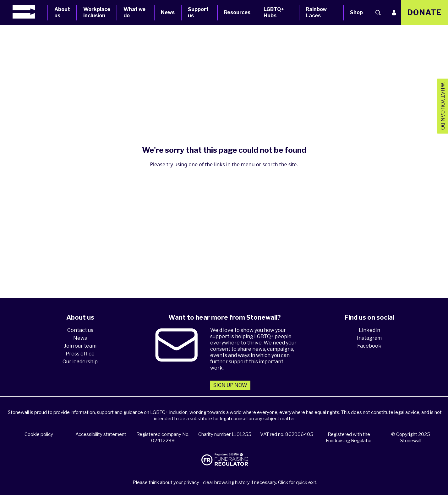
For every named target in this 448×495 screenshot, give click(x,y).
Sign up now (230, 385)
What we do (134, 12)
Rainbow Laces (316, 12)
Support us (198, 12)
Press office (80, 354)
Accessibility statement (101, 434)
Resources (237, 12)
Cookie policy (39, 434)
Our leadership (80, 362)
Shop (356, 12)
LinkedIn (369, 330)
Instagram (369, 338)
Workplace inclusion (97, 12)
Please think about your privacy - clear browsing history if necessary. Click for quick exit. (225, 482)
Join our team (80, 346)
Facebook (369, 346)
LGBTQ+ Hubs (274, 12)
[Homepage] (30, 12)
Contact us (80, 330)
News (168, 12)
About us (62, 12)
